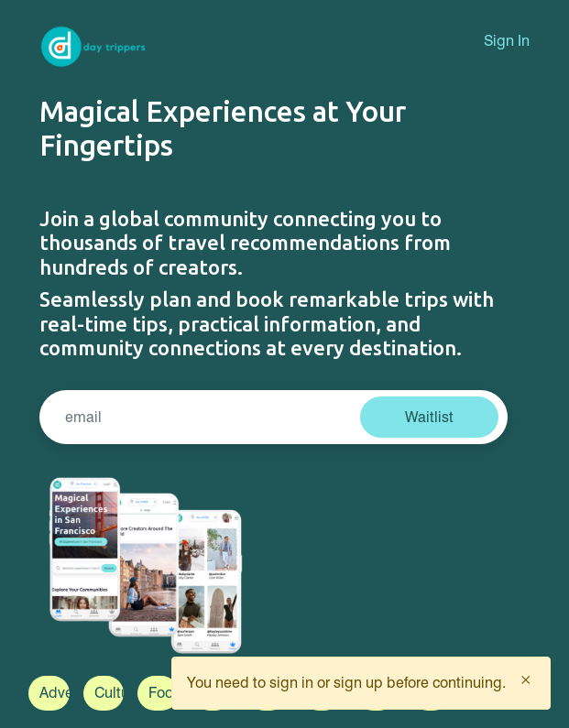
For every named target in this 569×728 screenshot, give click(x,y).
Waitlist (429, 417)
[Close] (525, 679)
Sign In (507, 41)
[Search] (203, 418)
